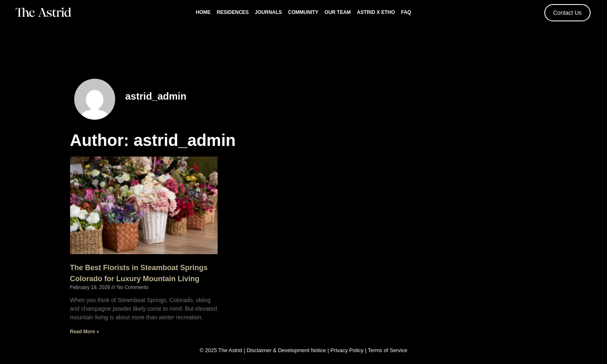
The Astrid (231, 350)
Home (203, 12)
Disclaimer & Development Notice (286, 350)
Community (303, 12)
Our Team (338, 12)
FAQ (406, 12)
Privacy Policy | (349, 350)
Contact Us (567, 13)
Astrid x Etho (376, 12)
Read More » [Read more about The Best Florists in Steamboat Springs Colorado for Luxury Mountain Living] (85, 332)
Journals (268, 12)
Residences (233, 12)
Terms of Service (388, 350)
